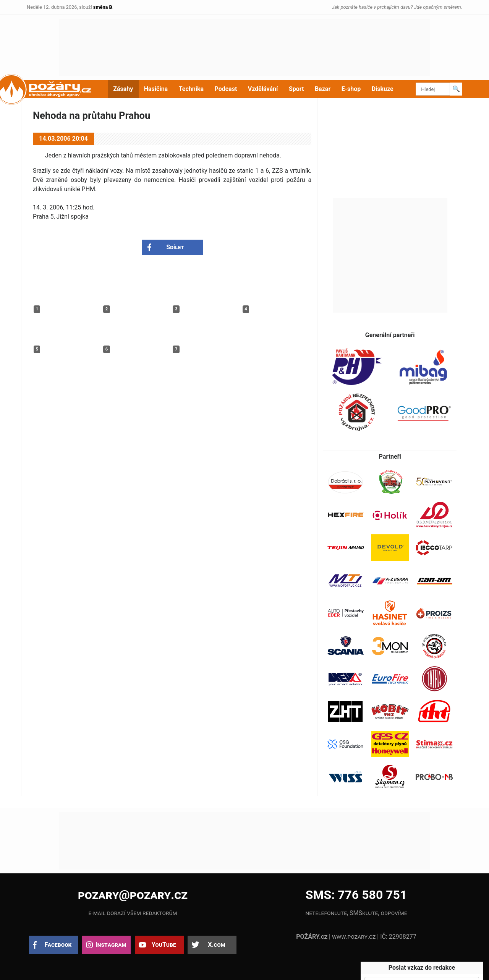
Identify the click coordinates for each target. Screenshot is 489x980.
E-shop (351, 89)
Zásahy (123, 89)
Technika (191, 89)
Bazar (323, 89)
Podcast (226, 89)
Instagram (111, 945)
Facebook (58, 945)
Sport (296, 89)
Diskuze (383, 89)
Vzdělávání (263, 89)
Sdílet (175, 247)
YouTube (164, 945)
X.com (216, 945)
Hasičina (156, 89)
